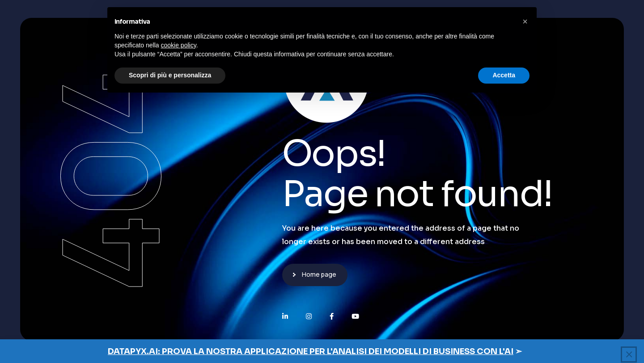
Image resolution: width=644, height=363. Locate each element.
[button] (525, 21)
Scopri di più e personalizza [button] (170, 75)
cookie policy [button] (179, 45)
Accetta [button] (504, 75)
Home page (319, 274)
